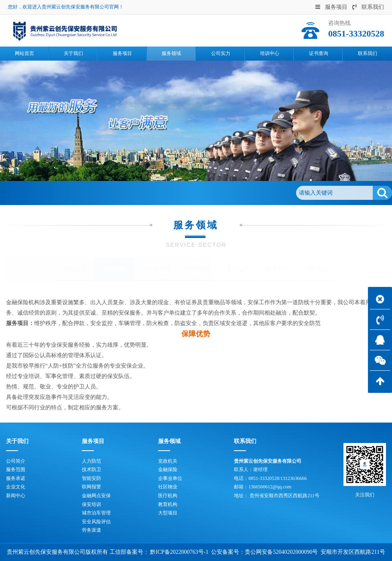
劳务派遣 (91, 530)
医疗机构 (238, 269)
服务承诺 (16, 478)
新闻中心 (16, 496)
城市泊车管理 (96, 513)
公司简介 (16, 461)
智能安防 (91, 478)
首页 (44, 193)
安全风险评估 (96, 522)
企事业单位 (156, 269)
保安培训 (91, 504)
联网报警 (91, 487)
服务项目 (331, 7)
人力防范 (91, 461)
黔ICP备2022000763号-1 (179, 552)
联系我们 (368, 7)
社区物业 (199, 269)
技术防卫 (91, 470)
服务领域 (71, 193)
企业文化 (16, 487)
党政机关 (75, 269)
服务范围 (16, 470)
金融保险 (104, 193)
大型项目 (317, 269)
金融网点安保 (96, 496)
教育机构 (277, 269)
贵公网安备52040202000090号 (281, 552)
